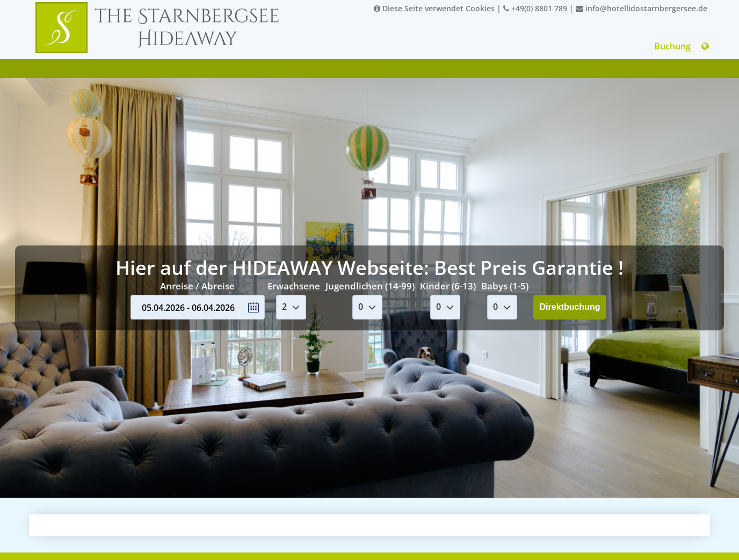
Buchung (672, 46)
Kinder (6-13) (448, 286)
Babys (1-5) (505, 286)
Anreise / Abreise (197, 286)
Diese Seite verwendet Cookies (434, 8)
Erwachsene (294, 286)
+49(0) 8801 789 (535, 8)
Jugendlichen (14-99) (370, 286)
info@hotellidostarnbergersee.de (642, 8)
